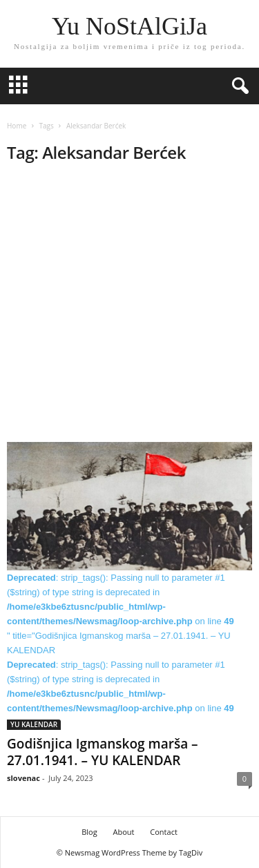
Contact (164, 832)
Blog (89, 832)
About (123, 832)
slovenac (23, 778)
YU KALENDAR (34, 724)
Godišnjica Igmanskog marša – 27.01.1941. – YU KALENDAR (103, 752)
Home (17, 126)
